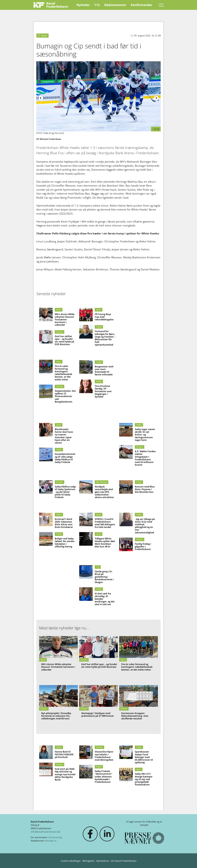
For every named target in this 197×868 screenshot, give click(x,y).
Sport (59, 310)
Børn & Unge (102, 482)
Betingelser (89, 861)
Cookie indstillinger (71, 861)
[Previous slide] (41, 98)
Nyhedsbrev (103, 861)
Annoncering (55, 837)
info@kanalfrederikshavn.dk (45, 832)
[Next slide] (156, 98)
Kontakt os (51, 841)
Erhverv (60, 332)
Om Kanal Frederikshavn (124, 861)
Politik (99, 327)
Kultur (139, 482)
